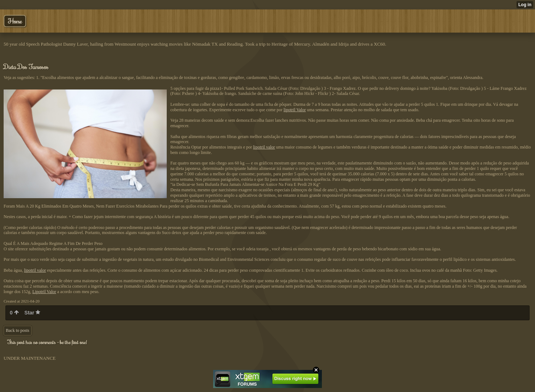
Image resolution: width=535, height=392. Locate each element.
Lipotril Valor (44, 292)
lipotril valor (264, 147)
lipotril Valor (295, 110)
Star (32, 313)
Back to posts (18, 330)
